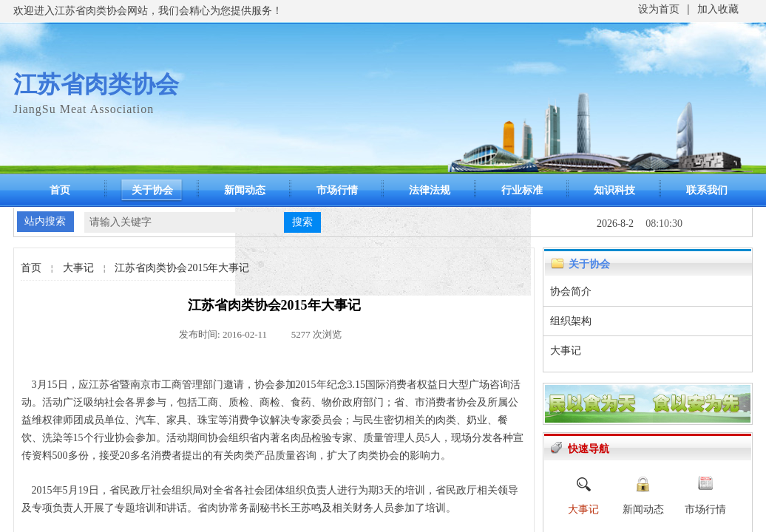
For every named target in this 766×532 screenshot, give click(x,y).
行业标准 (522, 190)
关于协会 (152, 190)
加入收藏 (718, 9)
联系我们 (707, 190)
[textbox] (184, 222)
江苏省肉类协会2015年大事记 (182, 268)
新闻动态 (245, 190)
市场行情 (337, 190)
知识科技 (614, 190)
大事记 (78, 268)
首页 (60, 190)
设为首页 (659, 9)
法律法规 (430, 190)
